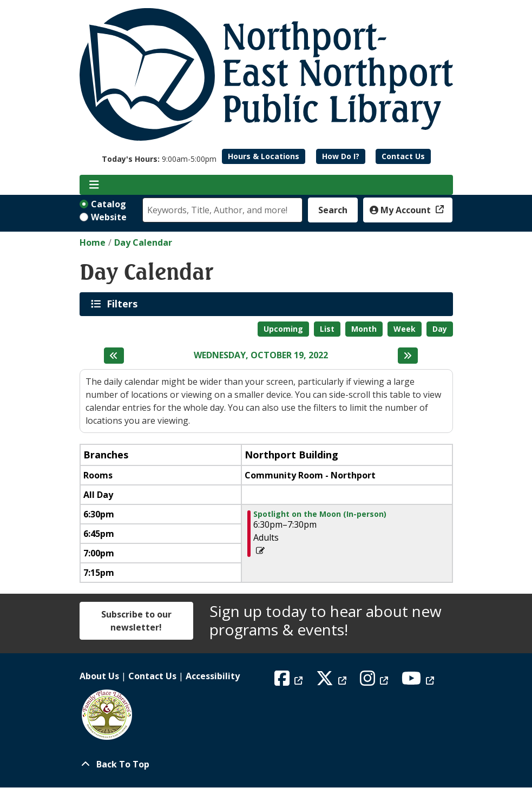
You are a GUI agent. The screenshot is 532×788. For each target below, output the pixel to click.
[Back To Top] (266, 764)
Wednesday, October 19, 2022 (261, 355)
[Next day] (408, 356)
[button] (159, 159)
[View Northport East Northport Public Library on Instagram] (375, 681)
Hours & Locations (264, 156)
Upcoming (283, 329)
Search (333, 210)
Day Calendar (143, 242)
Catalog (109, 204)
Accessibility (213, 676)
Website (109, 217)
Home (93, 242)
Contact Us (403, 156)
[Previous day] (114, 356)
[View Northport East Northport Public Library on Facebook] (290, 681)
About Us (99, 676)
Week (405, 329)
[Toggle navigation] (94, 185)
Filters (124, 304)
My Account (401, 210)
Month (364, 329)
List (327, 329)
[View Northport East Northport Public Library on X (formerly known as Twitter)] (333, 681)
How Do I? (341, 156)
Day (440, 329)
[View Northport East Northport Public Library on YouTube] (419, 681)
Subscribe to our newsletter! (136, 621)
